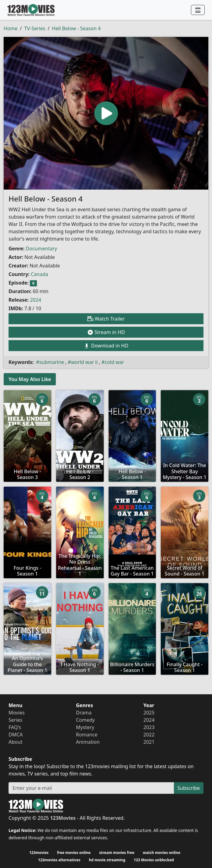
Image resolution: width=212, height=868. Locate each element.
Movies (17, 713)
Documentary (41, 249)
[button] (106, 113)
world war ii (84, 362)
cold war (114, 362)
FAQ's (15, 727)
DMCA (16, 735)
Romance (87, 735)
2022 (149, 735)
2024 (36, 300)
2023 (149, 727)
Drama (84, 713)
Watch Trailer (106, 319)
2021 (149, 742)
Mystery (85, 727)
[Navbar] (198, 10)
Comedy (85, 720)
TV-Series (35, 28)
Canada (40, 274)
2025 (149, 713)
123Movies (31, 10)
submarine (52, 362)
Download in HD (106, 346)
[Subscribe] (91, 788)
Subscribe (189, 788)
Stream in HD (106, 332)
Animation (88, 742)
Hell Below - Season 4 (76, 28)
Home (11, 28)
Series (15, 720)
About (15, 742)
